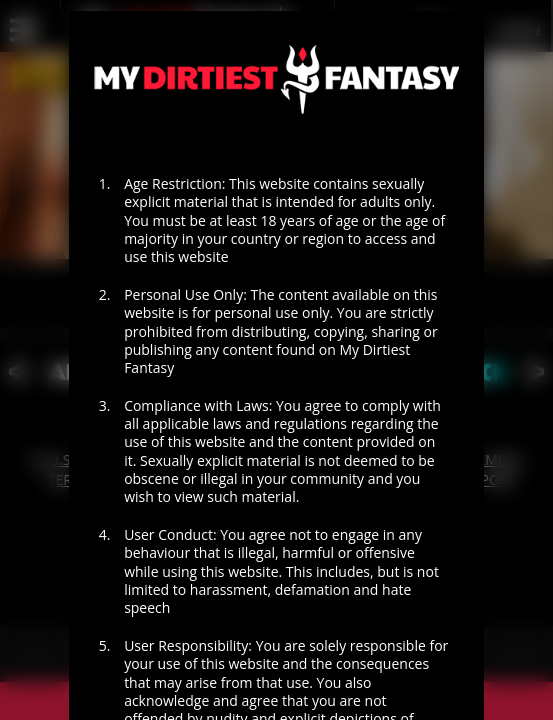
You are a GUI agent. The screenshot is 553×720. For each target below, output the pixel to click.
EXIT (359, 705)
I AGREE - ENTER (193, 647)
